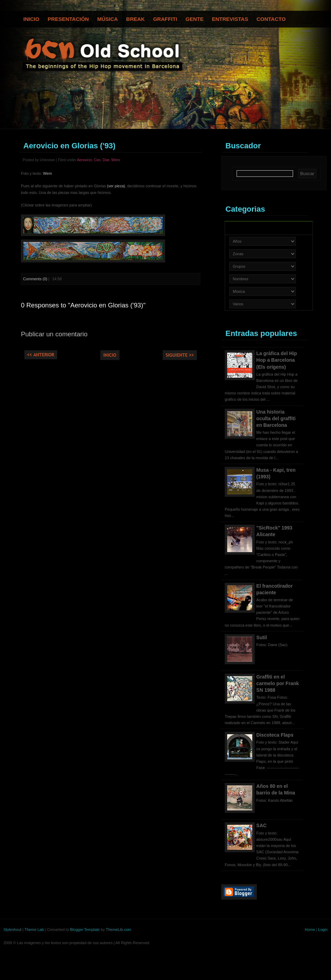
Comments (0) (35, 279)
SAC (262, 825)
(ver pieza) (116, 186)
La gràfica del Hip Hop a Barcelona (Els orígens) (277, 360)
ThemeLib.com (119, 930)
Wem (116, 160)
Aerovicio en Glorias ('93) (69, 146)
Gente (195, 19)
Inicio (31, 19)
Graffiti (165, 19)
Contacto (271, 19)
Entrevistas (230, 19)
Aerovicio (84, 160)
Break (135, 19)
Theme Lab (34, 930)
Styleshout (12, 930)
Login (323, 930)
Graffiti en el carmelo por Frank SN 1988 (278, 683)
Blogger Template (85, 930)
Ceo (97, 160)
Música (107, 19)
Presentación (68, 19)
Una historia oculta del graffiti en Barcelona (276, 418)
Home (310, 930)
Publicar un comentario (54, 334)
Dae (106, 160)
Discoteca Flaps (275, 735)
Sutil (262, 637)
